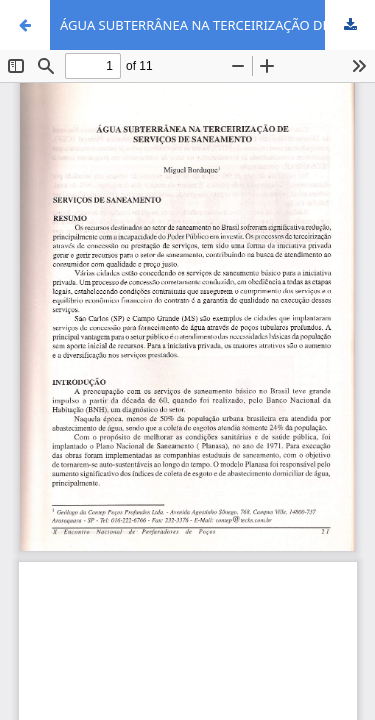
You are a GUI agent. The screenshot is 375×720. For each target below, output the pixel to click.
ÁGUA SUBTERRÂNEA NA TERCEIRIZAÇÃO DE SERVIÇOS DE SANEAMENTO (217, 25)
